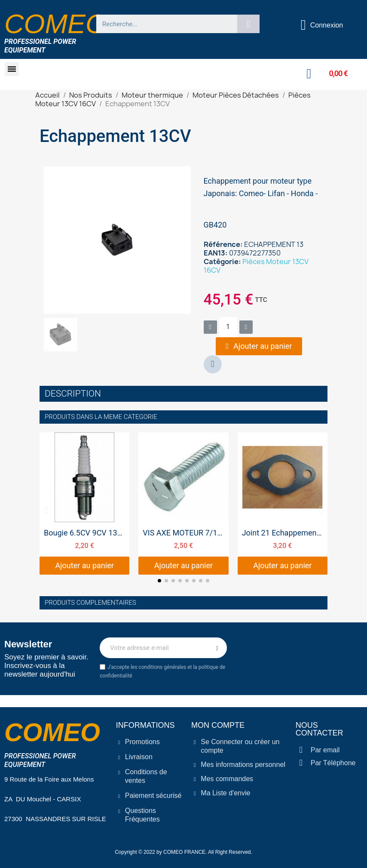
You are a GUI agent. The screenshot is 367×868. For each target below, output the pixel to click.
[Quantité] (228, 327)
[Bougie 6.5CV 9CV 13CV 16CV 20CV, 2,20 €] (84, 503)
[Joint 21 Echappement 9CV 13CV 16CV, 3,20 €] (283, 503)
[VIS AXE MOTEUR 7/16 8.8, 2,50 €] (183, 503)
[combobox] (163, 24)
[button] (12, 69)
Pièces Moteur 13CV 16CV (256, 266)
